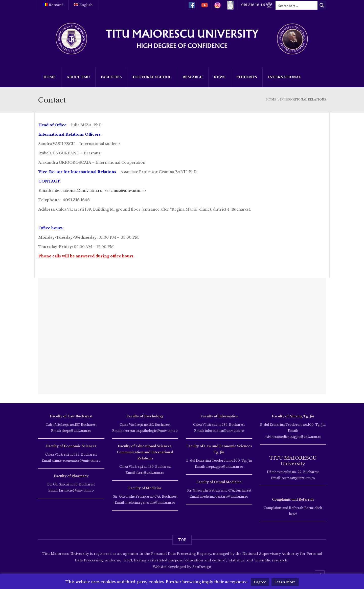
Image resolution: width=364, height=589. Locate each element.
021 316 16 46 (256, 5)
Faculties (111, 77)
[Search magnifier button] (322, 5)
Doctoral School (152, 77)
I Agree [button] (260, 582)
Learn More (285, 582)
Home (50, 77)
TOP (182, 540)
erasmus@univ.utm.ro (125, 191)
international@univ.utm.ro (77, 191)
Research (193, 77)
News (220, 77)
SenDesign (201, 567)
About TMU (78, 77)
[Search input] (297, 5)
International (285, 77)
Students (247, 77)
